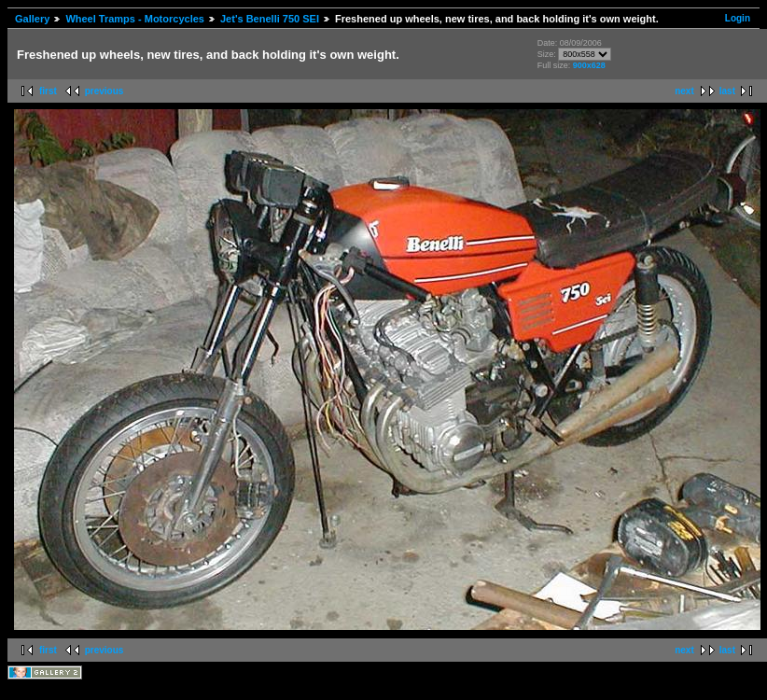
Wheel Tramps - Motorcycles (135, 19)
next (684, 91)
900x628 (589, 65)
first (48, 91)
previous (105, 91)
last (727, 91)
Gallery (32, 19)
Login (738, 18)
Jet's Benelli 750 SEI (270, 19)
